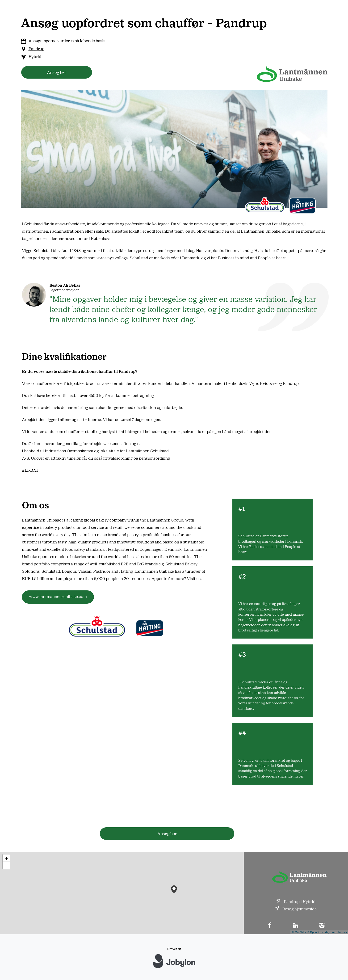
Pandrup (36, 49)
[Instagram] (322, 926)
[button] (174, 888)
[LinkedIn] (296, 926)
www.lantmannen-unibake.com (58, 596)
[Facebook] (270, 926)
